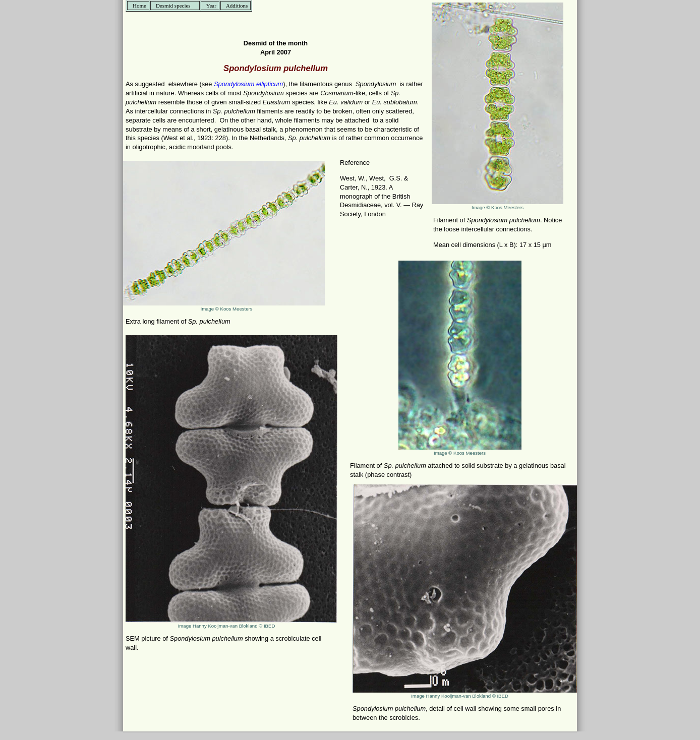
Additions (237, 6)
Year (211, 6)
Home (139, 6)
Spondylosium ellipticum (248, 84)
